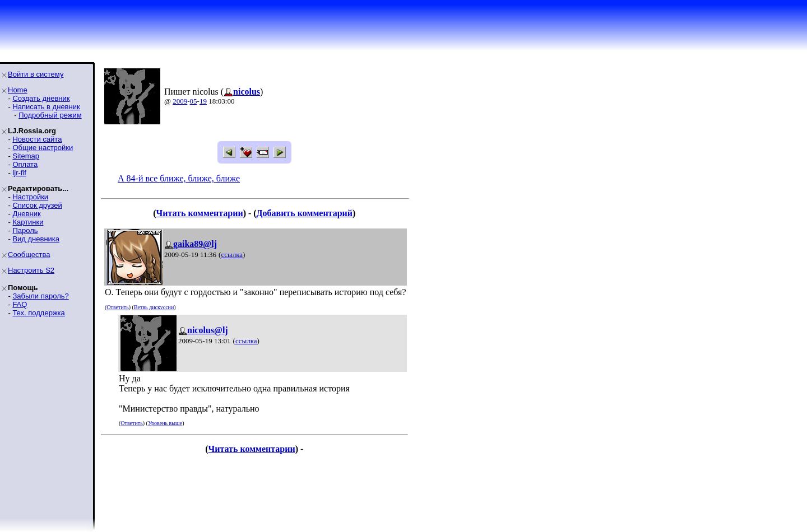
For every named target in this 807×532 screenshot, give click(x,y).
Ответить (117, 307)
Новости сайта (37, 139)
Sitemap (26, 156)
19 (203, 101)
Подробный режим (50, 115)
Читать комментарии (199, 213)
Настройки (30, 197)
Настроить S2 (31, 270)
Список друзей (37, 205)
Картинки (28, 222)
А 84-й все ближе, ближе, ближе (179, 178)
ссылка (232, 255)
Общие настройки (43, 148)
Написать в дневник (46, 107)
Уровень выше (165, 423)
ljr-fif (19, 173)
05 (194, 101)
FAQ (20, 304)
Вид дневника (36, 239)
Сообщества (29, 255)
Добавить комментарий (305, 213)
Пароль (25, 230)
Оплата (25, 164)
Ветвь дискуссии (154, 307)
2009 (180, 101)
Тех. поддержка (38, 313)
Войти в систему (36, 74)
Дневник (26, 214)
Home (18, 90)
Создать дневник (41, 98)
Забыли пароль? (40, 296)
